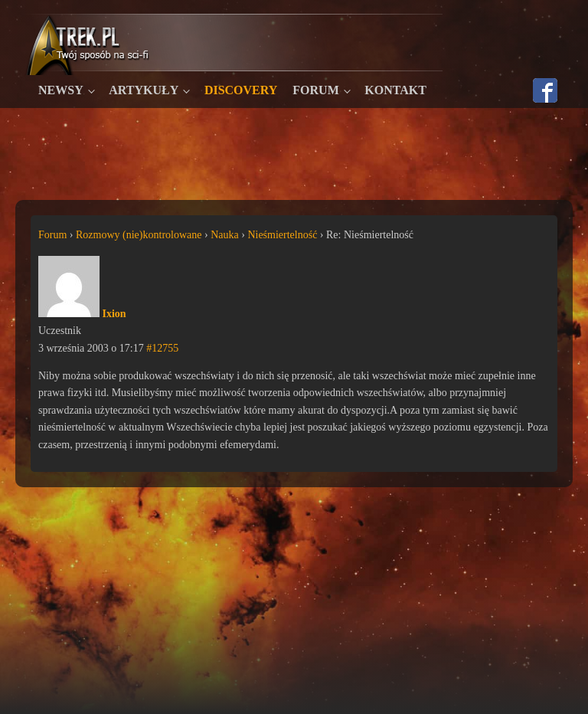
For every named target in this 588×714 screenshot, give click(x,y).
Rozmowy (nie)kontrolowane (139, 235)
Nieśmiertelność (282, 235)
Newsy (61, 90)
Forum (315, 90)
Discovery (241, 90)
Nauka (225, 235)
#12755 (162, 348)
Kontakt (395, 90)
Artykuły (144, 90)
